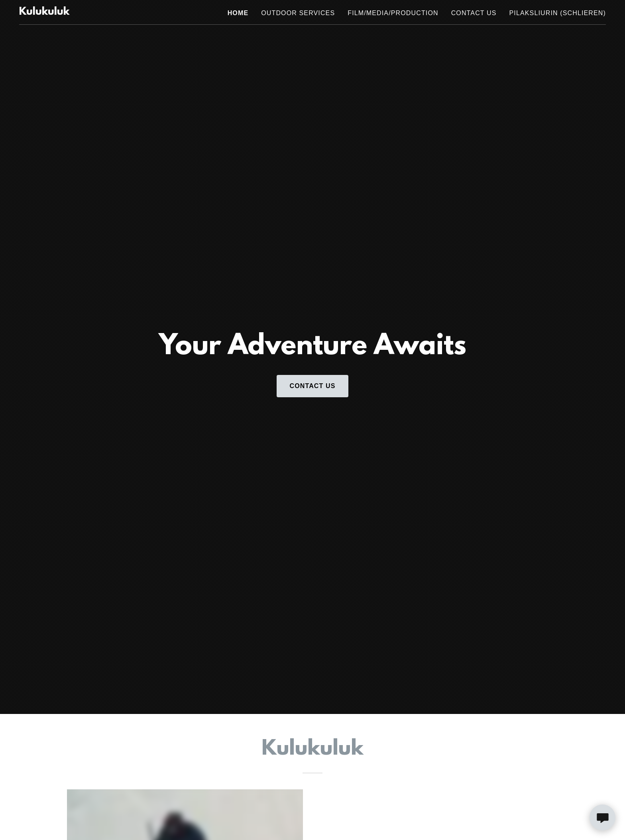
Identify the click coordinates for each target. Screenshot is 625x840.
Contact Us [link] (474, 13)
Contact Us (312, 386)
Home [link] (238, 13)
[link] (44, 12)
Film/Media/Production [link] (393, 13)
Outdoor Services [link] (298, 13)
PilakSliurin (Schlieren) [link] (558, 13)
